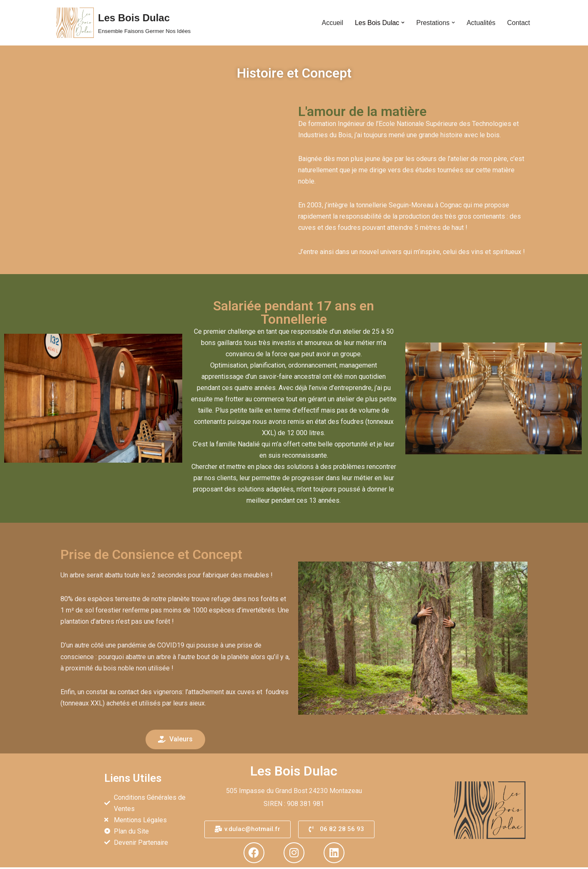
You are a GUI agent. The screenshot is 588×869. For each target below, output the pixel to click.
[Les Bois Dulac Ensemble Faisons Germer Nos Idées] (123, 23)
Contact (519, 23)
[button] (402, 23)
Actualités (481, 23)
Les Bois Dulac (294, 773)
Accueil (332, 23)
